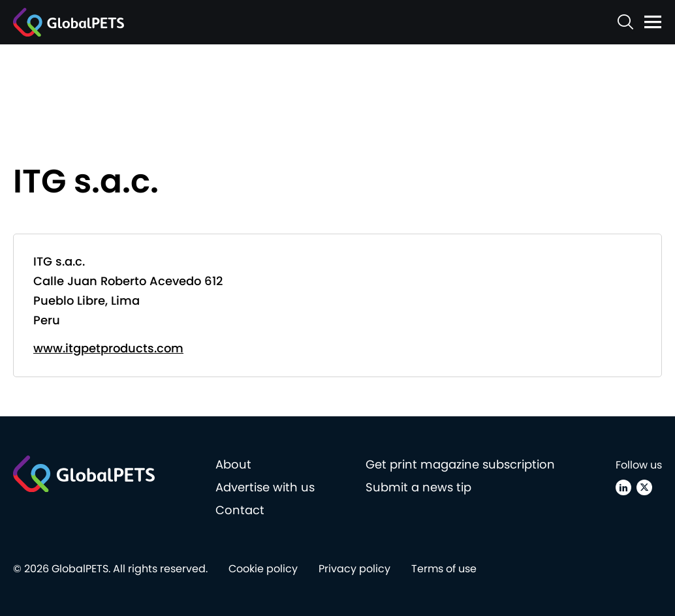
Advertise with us (265, 487)
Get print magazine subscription (460, 464)
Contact (240, 510)
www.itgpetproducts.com (108, 348)
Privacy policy (354, 569)
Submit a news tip (418, 487)
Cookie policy (263, 569)
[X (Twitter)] (644, 487)
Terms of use (444, 569)
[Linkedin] (623, 487)
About (233, 464)
